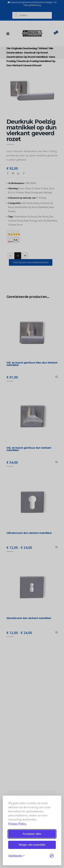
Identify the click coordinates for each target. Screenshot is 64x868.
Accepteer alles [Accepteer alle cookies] (32, 834)
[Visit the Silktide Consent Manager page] (52, 856)
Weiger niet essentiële (32, 845)
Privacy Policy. (17, 824)
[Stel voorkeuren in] (16, 856)
